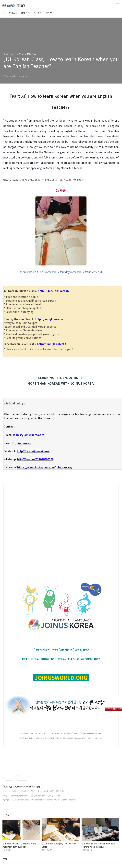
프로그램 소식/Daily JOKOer (20, 54)
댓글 (5, 859)
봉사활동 (37, 13)
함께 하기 (25, 13)
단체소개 (13, 13)
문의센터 (49, 13)
